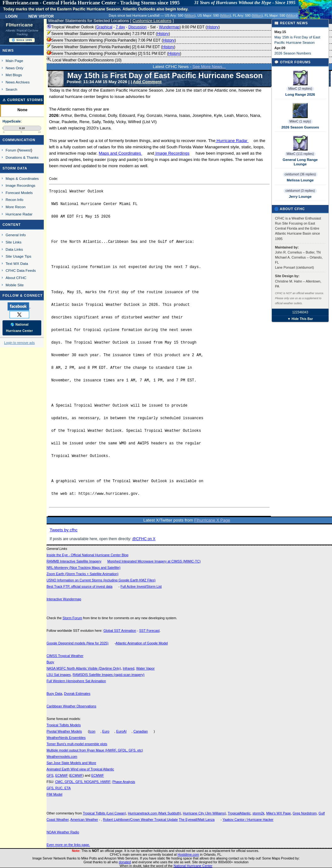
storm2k (258, 813)
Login (11, 16)
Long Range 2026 (300, 94)
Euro (106, 731)
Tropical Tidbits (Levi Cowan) (104, 813)
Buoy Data (54, 694)
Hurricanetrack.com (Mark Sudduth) (155, 813)
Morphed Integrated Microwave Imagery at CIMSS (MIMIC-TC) (154, 561)
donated (125, 862)
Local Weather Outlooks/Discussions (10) (84, 60)
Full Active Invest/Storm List (141, 586)
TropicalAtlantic (239, 813)
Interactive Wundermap (64, 599)
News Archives (18, 82)
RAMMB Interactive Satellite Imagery (74, 561)
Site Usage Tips (19, 256)
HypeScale (12, 121)
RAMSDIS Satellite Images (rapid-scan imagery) (109, 675)
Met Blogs (14, 75)
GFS (50, 775)
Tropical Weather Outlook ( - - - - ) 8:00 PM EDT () (133, 27)
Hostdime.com (188, 854)
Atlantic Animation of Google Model (142, 643)
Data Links (14, 249)
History (212, 27)
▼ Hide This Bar (300, 319)
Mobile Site (15, 285)
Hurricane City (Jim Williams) (205, 813)
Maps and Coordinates (120, 153)
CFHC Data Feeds (21, 270)
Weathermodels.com (62, 757)
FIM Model (54, 794)
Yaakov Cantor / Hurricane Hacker (248, 819)
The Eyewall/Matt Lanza (197, 819)
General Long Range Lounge (300, 162)
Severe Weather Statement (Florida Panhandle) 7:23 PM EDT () (108, 34)
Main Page (14, 61)
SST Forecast (149, 631)
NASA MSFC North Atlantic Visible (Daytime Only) (84, 668)
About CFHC (16, 278)
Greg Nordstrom (305, 813)
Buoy (50, 662)
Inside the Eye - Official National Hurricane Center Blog (88, 555)
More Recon (16, 207)
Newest (25, 150)
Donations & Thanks (22, 157)
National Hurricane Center (193, 866)
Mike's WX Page (278, 813)
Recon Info (14, 200)
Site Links (14, 242)
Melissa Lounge (300, 180)
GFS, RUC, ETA (59, 788)
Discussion (137, 27)
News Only (14, 68)
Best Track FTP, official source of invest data (80, 586)
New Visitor (41, 16)
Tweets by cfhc (64, 530)
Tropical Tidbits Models (64, 725)
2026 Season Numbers (293, 53)
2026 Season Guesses (300, 127)
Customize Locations (152, 21)
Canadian (141, 731)
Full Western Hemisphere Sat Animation (76, 681)
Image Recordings (172, 153)
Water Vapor (145, 668)
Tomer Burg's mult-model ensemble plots (77, 744)
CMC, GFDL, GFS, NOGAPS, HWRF (83, 782)
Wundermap (169, 27)
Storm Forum (72, 618)
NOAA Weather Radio (63, 832)
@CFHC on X (144, 539)
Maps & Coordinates (22, 178)
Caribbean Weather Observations (72, 706)
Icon (92, 731)
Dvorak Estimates (77, 694)
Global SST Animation (120, 631)
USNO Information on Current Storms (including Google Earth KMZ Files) (101, 580)
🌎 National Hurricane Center (19, 328)
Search (11, 89)
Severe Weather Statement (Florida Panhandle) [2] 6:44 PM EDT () (111, 47)
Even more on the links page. (68, 845)
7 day (120, 27)
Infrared (129, 668)
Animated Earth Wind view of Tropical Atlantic (80, 769)
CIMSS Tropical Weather (65, 656)
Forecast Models (19, 193)
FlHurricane (20, 25)
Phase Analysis (124, 782)
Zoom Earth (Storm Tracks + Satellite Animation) (83, 574)
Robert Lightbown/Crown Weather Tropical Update (140, 819)
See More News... (209, 67)
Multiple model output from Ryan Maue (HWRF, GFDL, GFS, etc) (95, 750)
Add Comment (147, 82)
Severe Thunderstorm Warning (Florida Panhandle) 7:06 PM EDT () (111, 40)
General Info (16, 235)
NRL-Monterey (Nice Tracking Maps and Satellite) (84, 568)
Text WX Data (17, 263)
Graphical (104, 27)
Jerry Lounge (300, 197)
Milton (190, 15)
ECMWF (61, 775)
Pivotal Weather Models (64, 731)
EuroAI (121, 731)
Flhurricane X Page (212, 520)
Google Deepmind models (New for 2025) (78, 643)
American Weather (84, 819)
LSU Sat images (59, 675)
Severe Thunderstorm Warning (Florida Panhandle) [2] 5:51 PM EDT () (114, 54)
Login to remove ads (19, 343)
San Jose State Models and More (72, 763)
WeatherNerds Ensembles (66, 738)
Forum (11, 150)
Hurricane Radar (232, 141)
